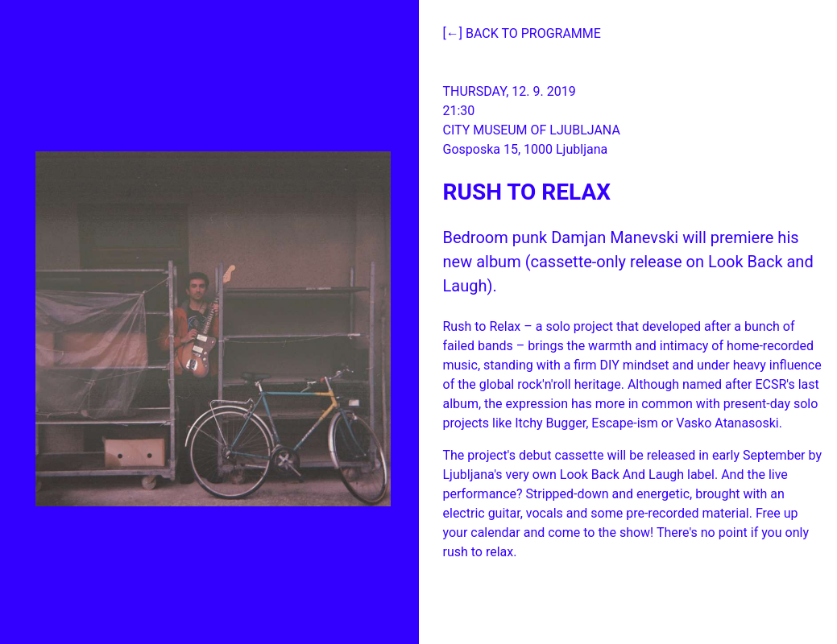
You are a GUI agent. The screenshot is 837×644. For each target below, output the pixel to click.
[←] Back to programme (522, 33)
